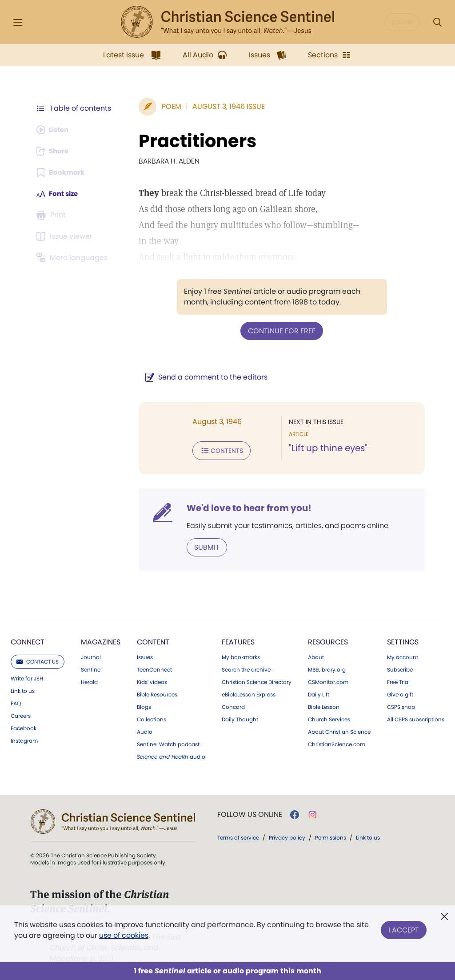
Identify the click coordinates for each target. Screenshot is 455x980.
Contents (217, 450)
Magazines (101, 640)
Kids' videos (152, 680)
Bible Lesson (324, 705)
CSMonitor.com (328, 680)
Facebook (24, 727)
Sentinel (91, 668)
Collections (152, 718)
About (316, 656)
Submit (202, 546)
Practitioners (193, 141)
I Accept (404, 928)
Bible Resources (157, 693)
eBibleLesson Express (249, 693)
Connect (28, 640)
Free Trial (398, 680)
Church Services (329, 718)
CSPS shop (401, 705)
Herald (89, 680)
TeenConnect (154, 668)
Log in (402, 22)
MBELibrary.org (327, 668)
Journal (91, 656)
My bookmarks (241, 656)
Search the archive (246, 668)
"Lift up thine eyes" (326, 448)
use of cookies (124, 935)
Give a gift (400, 693)
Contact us (38, 660)
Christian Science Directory (257, 680)
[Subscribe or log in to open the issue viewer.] (66, 236)
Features (238, 640)
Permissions (331, 836)
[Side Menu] (18, 22)
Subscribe (400, 668)
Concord (233, 705)
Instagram (24, 739)
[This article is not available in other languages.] (73, 258)
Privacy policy (287, 836)
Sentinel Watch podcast (168, 743)
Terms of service (238, 836)
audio (171, 755)
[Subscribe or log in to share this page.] (55, 151)
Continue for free (279, 330)
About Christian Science (339, 730)
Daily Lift (319, 693)
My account (403, 656)
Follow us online (250, 813)
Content (153, 640)
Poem (167, 106)
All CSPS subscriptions (416, 718)
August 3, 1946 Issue (224, 106)
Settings (403, 640)
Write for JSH (27, 677)
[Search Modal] (437, 22)
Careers (21, 714)
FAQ (16, 702)
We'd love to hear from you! (245, 507)
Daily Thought (240, 718)
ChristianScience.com (337, 743)
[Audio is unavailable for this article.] (54, 130)
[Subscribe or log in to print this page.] (52, 215)
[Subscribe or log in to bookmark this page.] (62, 172)
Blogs (144, 705)
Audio (145, 730)
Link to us (23, 689)
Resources (328, 640)
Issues (145, 656)
